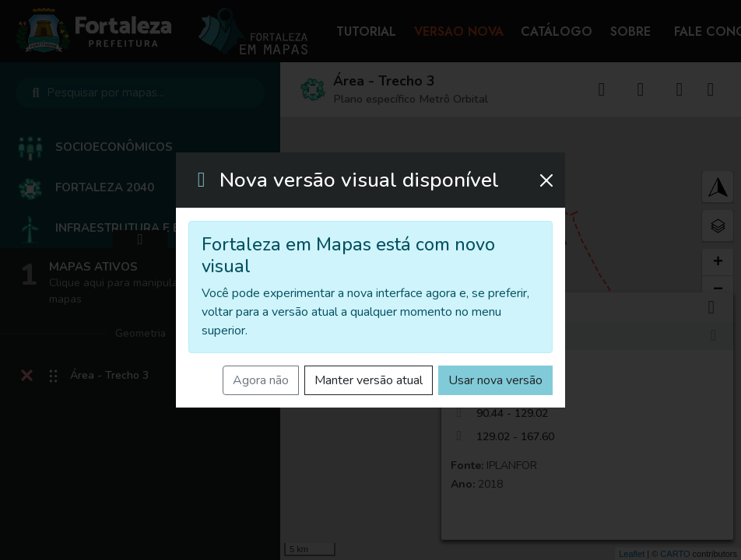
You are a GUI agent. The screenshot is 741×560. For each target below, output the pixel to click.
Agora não (261, 380)
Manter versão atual (369, 380)
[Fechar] (546, 180)
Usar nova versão (495, 380)
